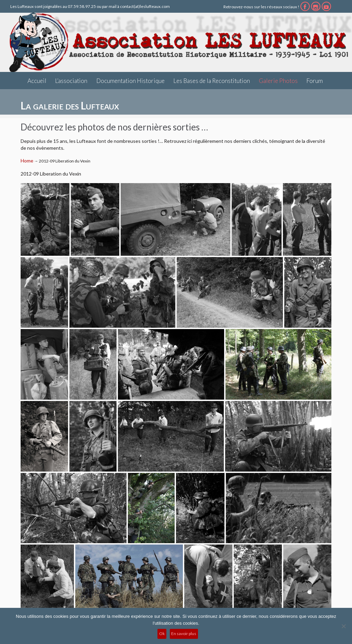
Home (27, 161)
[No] (343, 626)
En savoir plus (184, 634)
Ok (162, 634)
